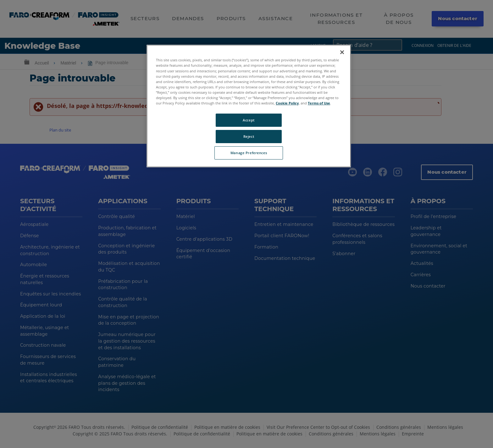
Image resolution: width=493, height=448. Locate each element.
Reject (249, 136)
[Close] (342, 52)
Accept (249, 120)
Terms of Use (319, 103)
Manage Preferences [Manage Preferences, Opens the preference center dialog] (249, 153)
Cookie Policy (287, 103)
